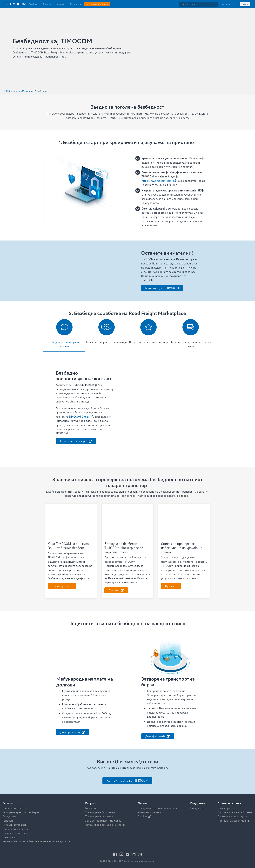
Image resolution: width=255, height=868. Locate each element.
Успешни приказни (150, 812)
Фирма (142, 803)
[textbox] (199, 4)
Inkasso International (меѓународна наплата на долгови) (37, 842)
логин (245, 4)
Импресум (224, 808)
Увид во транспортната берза (103, 821)
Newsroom (92, 808)
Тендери (8, 821)
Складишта (9, 817)
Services (8, 803)
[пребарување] (195, 4)
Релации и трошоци (15, 825)
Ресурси (91, 803)
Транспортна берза (14, 808)
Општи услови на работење (235, 812)
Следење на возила (15, 833)
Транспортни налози (15, 829)
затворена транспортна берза (21, 812)
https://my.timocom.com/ (157, 181)
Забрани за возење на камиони (105, 825)
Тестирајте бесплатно (97, 4)
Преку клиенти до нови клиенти (158, 808)
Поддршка (197, 808)
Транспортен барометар (100, 812)
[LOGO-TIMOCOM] (15, 4)
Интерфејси (10, 837)
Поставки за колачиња (233, 821)
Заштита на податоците (232, 817)
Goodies (144, 817)
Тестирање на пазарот (74, 441)
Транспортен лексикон (99, 817)
